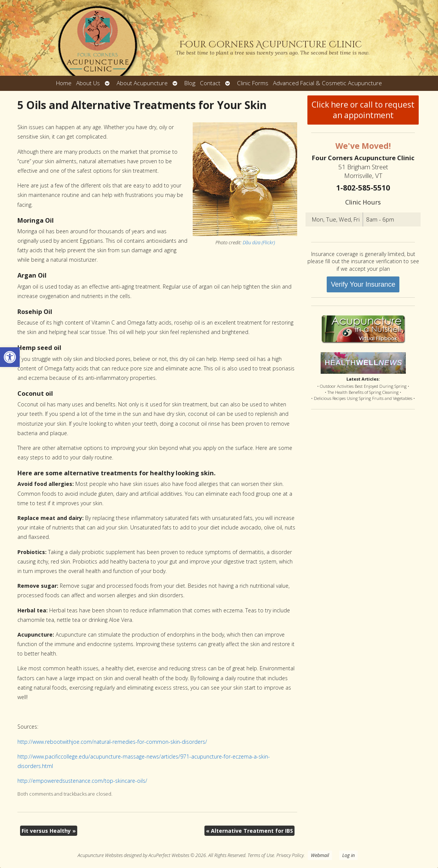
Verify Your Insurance (363, 284)
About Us (88, 83)
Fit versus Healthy (49, 831)
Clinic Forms (253, 83)
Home (64, 83)
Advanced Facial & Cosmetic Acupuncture (327, 83)
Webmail (320, 855)
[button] (10, 357)
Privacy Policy (290, 855)
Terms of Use (261, 855)
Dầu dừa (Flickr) (259, 243)
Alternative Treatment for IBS (249, 831)
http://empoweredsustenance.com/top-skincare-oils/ (82, 781)
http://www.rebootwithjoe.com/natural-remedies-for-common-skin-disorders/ (112, 742)
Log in (348, 855)
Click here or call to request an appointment (363, 110)
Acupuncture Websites (100, 855)
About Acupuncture (142, 83)
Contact (210, 83)
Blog (190, 83)
